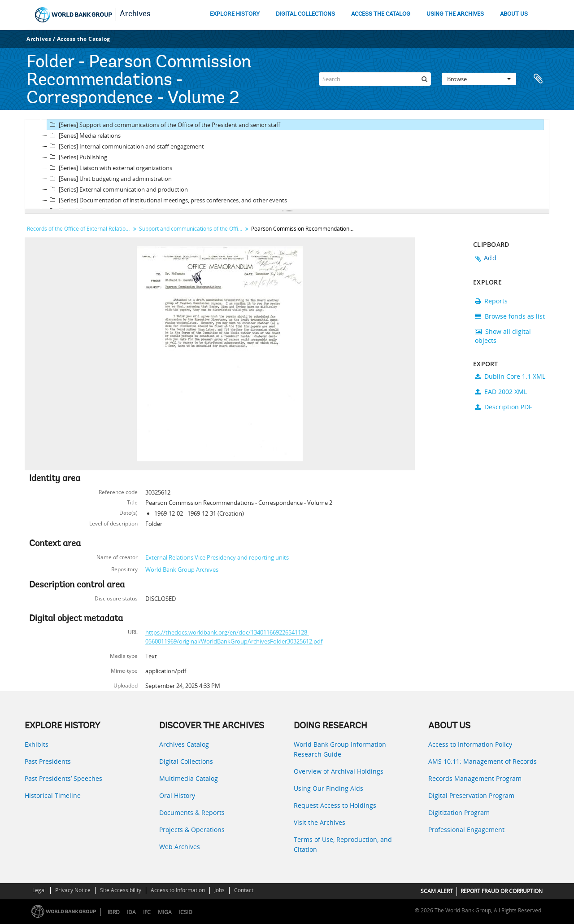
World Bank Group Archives (182, 569)
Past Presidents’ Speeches (63, 778)
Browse (479, 79)
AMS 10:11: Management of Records (483, 761)
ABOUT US (514, 14)
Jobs (220, 890)
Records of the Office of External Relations (79, 229)
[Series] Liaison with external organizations (110, 168)
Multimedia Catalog (189, 778)
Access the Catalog (84, 39)
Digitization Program (459, 812)
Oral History (177, 795)
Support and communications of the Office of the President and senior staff (192, 229)
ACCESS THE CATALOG (381, 14)
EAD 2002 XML (501, 392)
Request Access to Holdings (335, 805)
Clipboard (538, 79)
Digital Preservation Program (471, 795)
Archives (135, 14)
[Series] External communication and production (117, 189)
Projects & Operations (192, 830)
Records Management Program (475, 778)
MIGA (165, 912)
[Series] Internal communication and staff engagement (126, 146)
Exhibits (37, 744)
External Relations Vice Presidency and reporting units (217, 557)
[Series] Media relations (84, 136)
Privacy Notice (73, 890)
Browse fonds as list (510, 316)
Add (490, 258)
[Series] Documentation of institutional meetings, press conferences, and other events (167, 200)
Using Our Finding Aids (328, 788)
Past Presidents (48, 761)
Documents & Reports (192, 812)
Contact (244, 890)
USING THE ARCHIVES (455, 14)
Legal (39, 890)
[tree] (287, 164)
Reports (491, 301)
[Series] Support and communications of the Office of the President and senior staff (164, 125)
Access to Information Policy (470, 744)
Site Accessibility (121, 890)
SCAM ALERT (437, 891)
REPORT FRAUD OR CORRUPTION (502, 891)
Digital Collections (186, 761)
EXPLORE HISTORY (235, 14)
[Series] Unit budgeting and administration (109, 179)
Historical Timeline (53, 795)
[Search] (375, 79)
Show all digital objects (503, 336)
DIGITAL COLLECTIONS (305, 14)
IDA (131, 912)
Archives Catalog (184, 744)
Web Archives (180, 847)
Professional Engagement (466, 830)
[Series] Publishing (77, 157)
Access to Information (178, 890)
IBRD (114, 912)
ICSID (186, 912)
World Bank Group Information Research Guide (340, 749)
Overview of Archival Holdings (339, 771)
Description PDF (503, 407)
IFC (147, 912)
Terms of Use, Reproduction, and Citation (343, 844)
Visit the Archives (320, 822)
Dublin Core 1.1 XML (510, 376)
